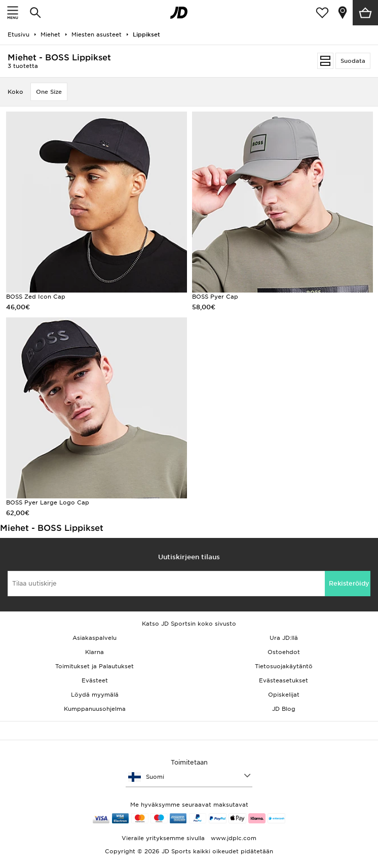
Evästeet (95, 680)
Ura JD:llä (284, 638)
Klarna (94, 652)
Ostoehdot (284, 652)
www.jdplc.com (233, 838)
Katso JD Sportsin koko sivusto (189, 624)
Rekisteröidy (349, 583)
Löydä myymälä (95, 695)
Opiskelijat (284, 695)
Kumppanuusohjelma (95, 709)
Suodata (353, 61)
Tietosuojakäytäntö (284, 666)
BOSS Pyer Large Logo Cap (48, 502)
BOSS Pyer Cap (215, 297)
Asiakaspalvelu (94, 638)
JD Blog (284, 709)
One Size (49, 92)
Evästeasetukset (283, 680)
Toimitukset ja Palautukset (94, 666)
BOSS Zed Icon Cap (36, 297)
